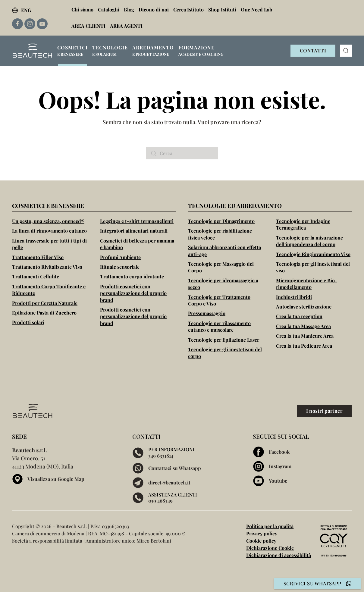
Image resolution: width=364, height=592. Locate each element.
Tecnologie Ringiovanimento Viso (313, 254)
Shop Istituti (222, 9)
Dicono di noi (154, 9)
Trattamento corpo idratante (132, 276)
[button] (72, 51)
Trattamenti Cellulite (36, 276)
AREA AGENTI (126, 26)
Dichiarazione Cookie (270, 548)
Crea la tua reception (299, 316)
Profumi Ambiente (120, 257)
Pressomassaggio (207, 313)
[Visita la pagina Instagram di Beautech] (302, 466)
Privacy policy (262, 533)
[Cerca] (182, 153)
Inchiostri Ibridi (294, 297)
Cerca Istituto (188, 9)
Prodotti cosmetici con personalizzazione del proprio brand (133, 293)
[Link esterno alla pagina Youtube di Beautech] (42, 24)
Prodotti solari (28, 322)
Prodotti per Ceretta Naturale (45, 303)
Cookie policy (261, 541)
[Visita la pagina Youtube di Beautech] (302, 481)
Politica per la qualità (270, 526)
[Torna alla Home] (32, 51)
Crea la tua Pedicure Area (304, 346)
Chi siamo (82, 9)
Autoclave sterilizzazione (304, 307)
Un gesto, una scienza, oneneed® (48, 221)
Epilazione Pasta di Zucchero (44, 313)
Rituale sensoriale (120, 267)
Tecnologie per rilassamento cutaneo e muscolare (219, 326)
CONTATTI (313, 50)
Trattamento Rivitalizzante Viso (47, 267)
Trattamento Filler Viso (38, 257)
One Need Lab (256, 9)
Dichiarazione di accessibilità (279, 555)
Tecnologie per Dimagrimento (221, 221)
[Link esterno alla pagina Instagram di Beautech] (30, 24)
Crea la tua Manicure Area (305, 336)
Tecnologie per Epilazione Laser (224, 340)
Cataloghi (109, 9)
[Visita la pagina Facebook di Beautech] (302, 452)
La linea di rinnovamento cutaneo (49, 231)
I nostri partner (324, 411)
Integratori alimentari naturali (134, 231)
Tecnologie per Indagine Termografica (303, 224)
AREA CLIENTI (88, 26)
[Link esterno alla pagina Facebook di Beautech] (17, 24)
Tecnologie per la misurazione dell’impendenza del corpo (309, 241)
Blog (129, 9)
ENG (22, 10)
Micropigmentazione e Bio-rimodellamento (307, 284)
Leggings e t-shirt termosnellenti (137, 221)
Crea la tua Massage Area (303, 326)
